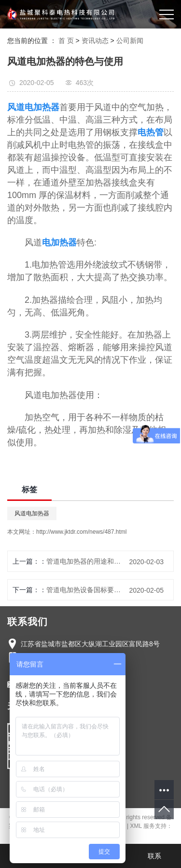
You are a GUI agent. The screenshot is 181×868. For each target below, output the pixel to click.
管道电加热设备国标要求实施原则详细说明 (85, 590)
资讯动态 (95, 41)
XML (136, 826)
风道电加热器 (32, 513)
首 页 (66, 41)
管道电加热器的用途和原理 (85, 561)
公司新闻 (130, 41)
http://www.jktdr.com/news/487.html (81, 532)
